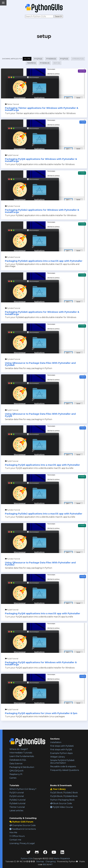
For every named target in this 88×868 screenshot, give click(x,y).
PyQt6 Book (56, 796)
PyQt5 (83, 377)
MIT (51, 865)
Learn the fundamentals (22, 756)
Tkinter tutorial (17, 807)
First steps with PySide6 (62, 746)
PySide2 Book (71, 793)
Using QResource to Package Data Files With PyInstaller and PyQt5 (40, 415)
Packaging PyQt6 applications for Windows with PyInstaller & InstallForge (41, 160)
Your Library (58, 789)
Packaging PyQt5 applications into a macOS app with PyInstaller (42, 465)
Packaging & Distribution (22, 767)
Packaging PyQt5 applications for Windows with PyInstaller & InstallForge (41, 663)
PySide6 (82, 224)
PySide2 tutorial (18, 800)
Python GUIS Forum (21, 822)
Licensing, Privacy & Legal (22, 843)
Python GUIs (27, 859)
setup (44, 36)
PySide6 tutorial (17, 803)
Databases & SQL (18, 760)
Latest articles (16, 811)
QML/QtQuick (16, 771)
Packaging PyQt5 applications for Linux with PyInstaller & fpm (41, 713)
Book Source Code (61, 803)
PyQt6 (83, 122)
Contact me (15, 840)
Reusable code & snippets (63, 767)
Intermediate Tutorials (21, 753)
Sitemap (40, 862)
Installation (56, 742)
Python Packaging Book (62, 800)
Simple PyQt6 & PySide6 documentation (62, 762)
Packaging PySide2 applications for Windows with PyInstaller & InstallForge (42, 211)
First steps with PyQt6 (61, 750)
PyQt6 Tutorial (12, 155)
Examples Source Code (23, 825)
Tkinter (82, 71)
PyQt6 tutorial (17, 796)
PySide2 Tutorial (12, 206)
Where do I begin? (19, 749)
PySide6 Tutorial (13, 257)
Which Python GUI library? (23, 789)
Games (13, 778)
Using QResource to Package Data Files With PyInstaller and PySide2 (40, 564)
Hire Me (13, 833)
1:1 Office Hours (17, 836)
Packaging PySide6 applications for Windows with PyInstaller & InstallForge (42, 313)
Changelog (51, 862)
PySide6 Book (71, 796)
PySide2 (82, 173)
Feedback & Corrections (23, 829)
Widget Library (58, 757)
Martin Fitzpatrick (62, 859)
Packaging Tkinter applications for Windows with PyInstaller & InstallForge (42, 109)
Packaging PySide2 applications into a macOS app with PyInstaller (44, 514)
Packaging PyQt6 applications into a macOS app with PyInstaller (43, 613)
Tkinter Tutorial (12, 104)
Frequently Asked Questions (65, 770)
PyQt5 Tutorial (12, 410)
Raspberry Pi (16, 774)
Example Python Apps (61, 753)
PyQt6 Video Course (62, 807)
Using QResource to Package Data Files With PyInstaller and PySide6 (40, 364)
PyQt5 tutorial (17, 793)
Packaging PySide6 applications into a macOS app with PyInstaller (44, 261)
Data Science (16, 764)
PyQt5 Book (56, 793)
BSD (45, 865)
